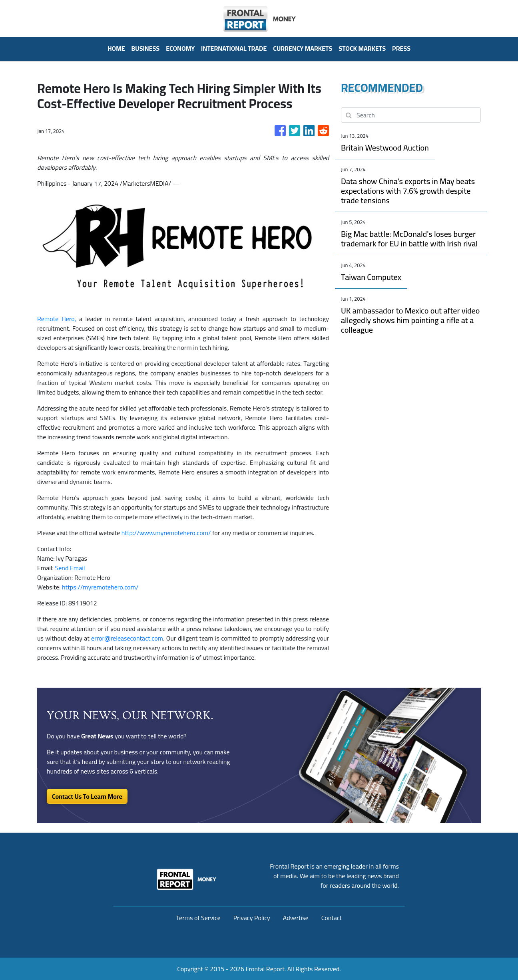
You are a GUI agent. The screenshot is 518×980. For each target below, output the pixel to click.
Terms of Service (198, 918)
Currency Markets (303, 48)
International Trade (234, 48)
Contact (332, 918)
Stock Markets (362, 48)
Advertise (296, 918)
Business (146, 48)
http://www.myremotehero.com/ (166, 533)
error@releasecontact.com (127, 638)
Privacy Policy (252, 918)
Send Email (70, 568)
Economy (180, 48)
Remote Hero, (57, 319)
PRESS (401, 48)
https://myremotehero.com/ (100, 587)
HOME (116, 48)
